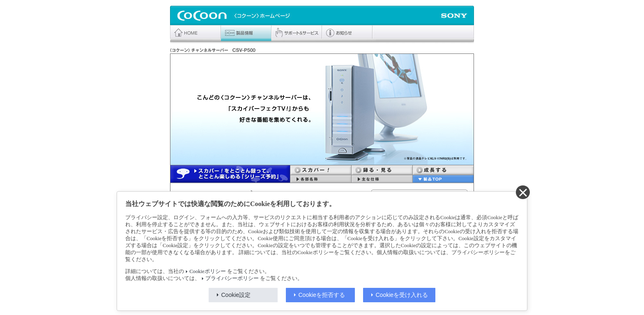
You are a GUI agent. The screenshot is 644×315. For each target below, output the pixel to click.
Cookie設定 (236, 295)
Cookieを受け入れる (402, 295)
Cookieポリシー (207, 271)
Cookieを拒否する (322, 295)
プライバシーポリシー (232, 278)
